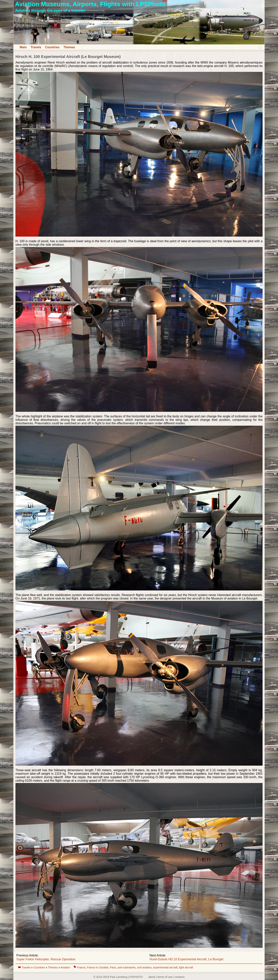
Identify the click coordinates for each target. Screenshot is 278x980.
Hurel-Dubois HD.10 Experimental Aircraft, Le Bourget (186, 959)
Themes (69, 47)
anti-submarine (127, 967)
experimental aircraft (165, 967)
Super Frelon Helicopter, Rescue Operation (46, 959)
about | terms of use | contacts (167, 977)
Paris (113, 967)
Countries (52, 47)
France (81, 967)
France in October (98, 967)
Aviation (66, 967)
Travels (36, 47)
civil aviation (144, 967)
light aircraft (186, 967)
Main (23, 47)
